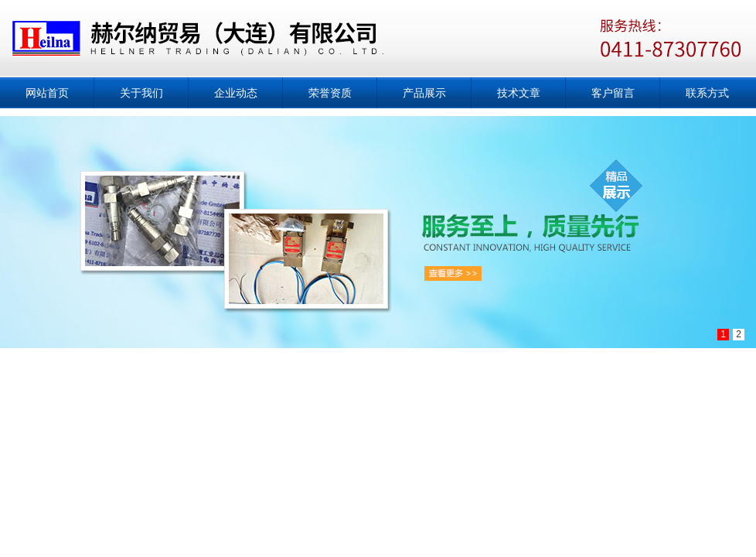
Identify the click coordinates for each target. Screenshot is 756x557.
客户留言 (613, 93)
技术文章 (519, 93)
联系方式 (707, 93)
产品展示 (424, 93)
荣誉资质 (330, 93)
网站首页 (47, 93)
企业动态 (236, 93)
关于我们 (141, 93)
